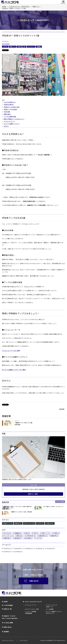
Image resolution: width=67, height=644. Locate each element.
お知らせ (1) (50, 523)
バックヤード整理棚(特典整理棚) (31, 612)
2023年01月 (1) (7, 552)
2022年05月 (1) (18, 552)
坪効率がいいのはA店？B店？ (12, 107)
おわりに (6, 126)
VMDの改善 (7, 112)
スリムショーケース (9, 121)
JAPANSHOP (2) (31, 536)
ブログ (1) (40, 523)
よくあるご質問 (8, 623)
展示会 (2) (18, 523)
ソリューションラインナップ (33, 602)
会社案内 (6, 632)
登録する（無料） (33, 494)
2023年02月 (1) (51, 549)
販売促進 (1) (18, 538)
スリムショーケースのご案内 (11, 351)
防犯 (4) (27, 533)
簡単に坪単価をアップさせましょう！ (14, 119)
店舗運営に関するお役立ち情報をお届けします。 (17, 479)
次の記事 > (62, 409)
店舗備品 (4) (18, 533)
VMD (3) (36, 533)
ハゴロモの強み (8, 605)
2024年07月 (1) (7, 549)
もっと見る (61, 501)
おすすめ (5, 47)
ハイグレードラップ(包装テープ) (51, 606)
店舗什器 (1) (7, 538)
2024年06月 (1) (18, 549)
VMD (24, 47)
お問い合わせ (31, 581)
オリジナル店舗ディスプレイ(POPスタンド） (54, 612)
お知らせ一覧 (8, 609)
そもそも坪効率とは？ (10, 102)
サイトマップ (24, 641)
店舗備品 (39, 47)
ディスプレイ (31, 47)
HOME (6, 602)
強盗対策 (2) (54, 536)
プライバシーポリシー (8, 641)
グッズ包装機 (50, 609)
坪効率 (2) (56, 533)
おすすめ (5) (7, 533)
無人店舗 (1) (29, 538)
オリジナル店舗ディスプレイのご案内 (14, 370)
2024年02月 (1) (40, 549)
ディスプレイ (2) (9, 536)
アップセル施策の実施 (10, 117)
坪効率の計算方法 (9, 105)
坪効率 (19, 47)
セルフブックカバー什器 (32, 609)
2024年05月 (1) (29, 549)
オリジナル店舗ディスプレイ (12, 124)
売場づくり (6, 44)
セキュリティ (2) (29, 523)
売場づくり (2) (8, 523)
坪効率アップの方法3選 (10, 109)
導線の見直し (7, 114)
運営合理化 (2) (43, 536)
